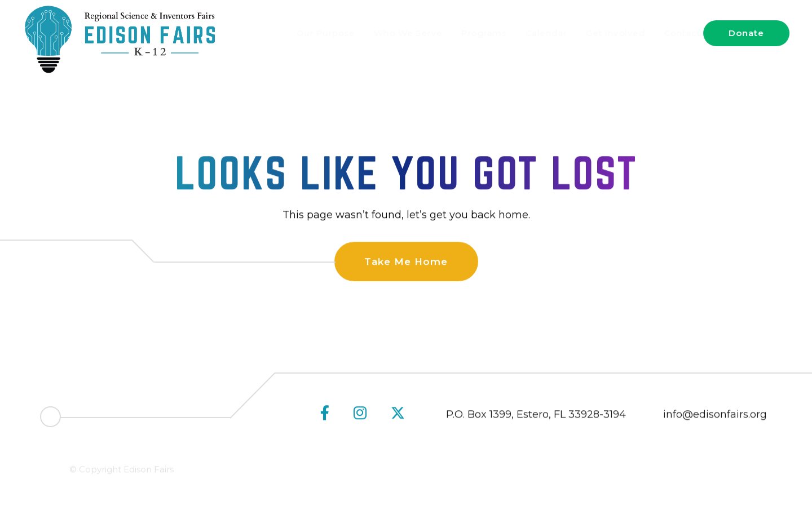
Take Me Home (406, 262)
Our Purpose (315, 33)
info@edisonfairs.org (715, 416)
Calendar (535, 33)
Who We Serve (397, 33)
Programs (473, 33)
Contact (671, 33)
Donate (747, 33)
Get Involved (605, 33)
